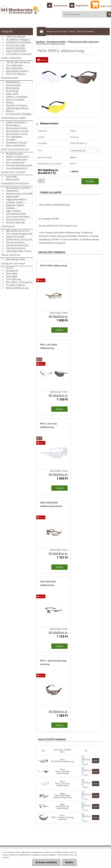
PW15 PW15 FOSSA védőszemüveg (63, 760)
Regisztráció (82, 5)
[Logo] (20, 13)
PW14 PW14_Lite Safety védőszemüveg (62, 771)
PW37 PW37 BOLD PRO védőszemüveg (62, 806)
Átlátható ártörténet (47, 124)
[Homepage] (42, 31)
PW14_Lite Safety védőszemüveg (49, 346)
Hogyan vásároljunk (63, 39)
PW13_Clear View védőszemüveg (48, 425)
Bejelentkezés (60, 5)
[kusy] (41, 181)
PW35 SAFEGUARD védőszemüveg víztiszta (51, 504)
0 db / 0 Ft (106, 6)
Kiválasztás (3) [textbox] (78, 150)
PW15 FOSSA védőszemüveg (53, 266)
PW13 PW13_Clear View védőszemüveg (62, 783)
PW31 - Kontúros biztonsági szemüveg (53, 662)
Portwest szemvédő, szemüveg (83, 42)
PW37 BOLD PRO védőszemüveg (48, 583)
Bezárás (69, 862)
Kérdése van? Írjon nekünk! (57, 31)
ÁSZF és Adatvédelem (85, 31)
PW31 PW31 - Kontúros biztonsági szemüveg (62, 817)
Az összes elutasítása (46, 862)
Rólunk (72, 31)
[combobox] (84, 150)
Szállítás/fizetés (47, 39)
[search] (108, 14)
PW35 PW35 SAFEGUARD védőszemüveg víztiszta (62, 795)
